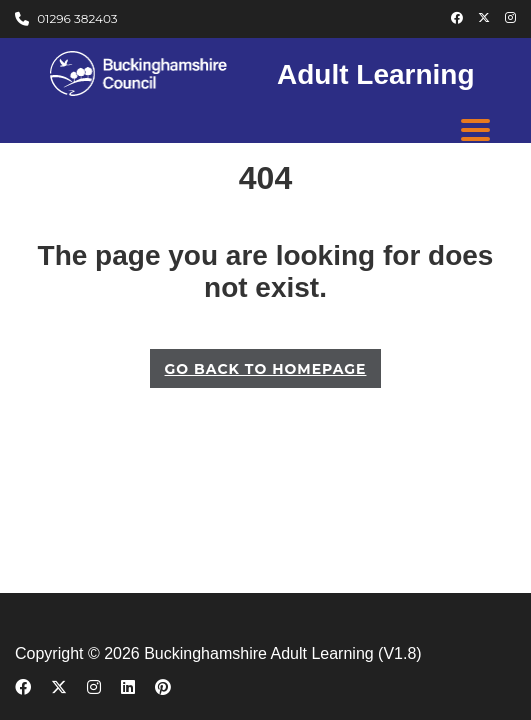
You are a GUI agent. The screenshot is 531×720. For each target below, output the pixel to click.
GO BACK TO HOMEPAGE (266, 369)
